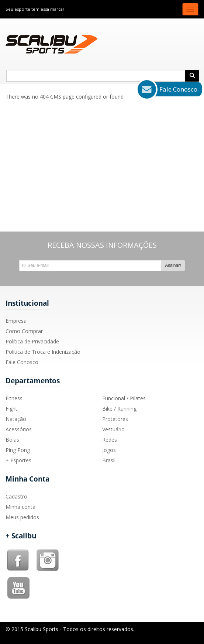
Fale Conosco (22, 362)
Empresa (16, 321)
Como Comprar (24, 331)
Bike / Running (119, 409)
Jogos (109, 450)
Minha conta (20, 507)
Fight (11, 409)
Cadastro (16, 496)
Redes (110, 440)
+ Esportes (18, 460)
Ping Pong (18, 450)
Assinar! (173, 266)
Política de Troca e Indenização (43, 352)
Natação (16, 419)
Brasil (109, 460)
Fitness (14, 398)
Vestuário (113, 429)
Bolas (12, 440)
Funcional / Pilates (124, 398)
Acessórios (19, 429)
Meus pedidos (22, 517)
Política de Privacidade (32, 341)
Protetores (115, 419)
